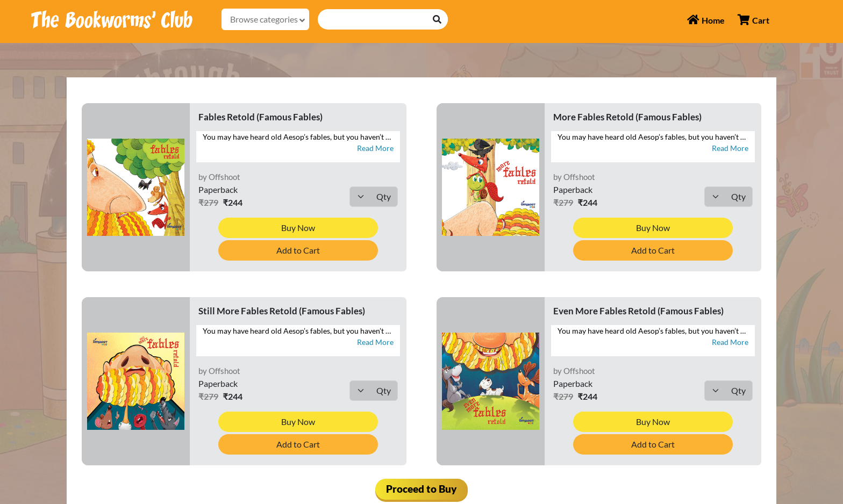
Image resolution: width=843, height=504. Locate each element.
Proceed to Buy (421, 489)
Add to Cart (298, 250)
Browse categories (267, 19)
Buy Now (298, 228)
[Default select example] (374, 197)
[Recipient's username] (373, 19)
